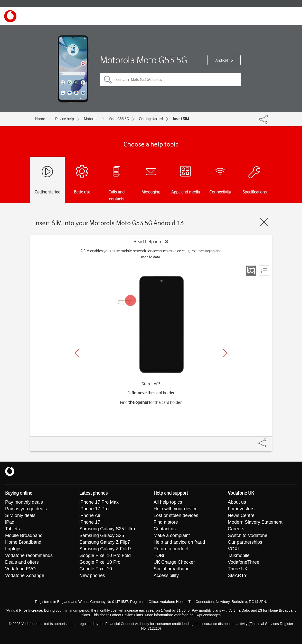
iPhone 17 (90, 522)
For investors (241, 509)
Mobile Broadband (24, 535)
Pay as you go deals (26, 509)
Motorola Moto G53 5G (144, 60)
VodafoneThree (244, 562)
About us (237, 502)
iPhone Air (90, 515)
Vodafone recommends (29, 555)
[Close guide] (264, 222)
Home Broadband (23, 542)
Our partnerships (245, 542)
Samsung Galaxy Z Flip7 (105, 542)
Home (40, 119)
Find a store (166, 522)
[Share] (268, 440)
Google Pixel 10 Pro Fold (105, 555)
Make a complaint (172, 535)
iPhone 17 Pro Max (99, 502)
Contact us (165, 529)
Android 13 (224, 60)
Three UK (238, 569)
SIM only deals (20, 515)
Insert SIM (181, 119)
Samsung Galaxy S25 (102, 535)
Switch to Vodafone (248, 535)
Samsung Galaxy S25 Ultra (107, 529)
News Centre (241, 515)
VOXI (233, 549)
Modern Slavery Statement (255, 522)
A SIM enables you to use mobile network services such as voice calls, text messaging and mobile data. (151, 254)
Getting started (151, 119)
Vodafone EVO (20, 569)
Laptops (13, 549)
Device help (65, 119)
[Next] (225, 353)
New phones (92, 575)
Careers (236, 529)
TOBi (159, 555)
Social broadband (172, 569)
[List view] (264, 271)
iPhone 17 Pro (94, 509)
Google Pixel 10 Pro (100, 562)
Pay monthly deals (24, 502)
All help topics (168, 502)
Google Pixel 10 (96, 569)
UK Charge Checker (174, 562)
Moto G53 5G (119, 119)
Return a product (171, 549)
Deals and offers (22, 562)
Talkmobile (239, 555)
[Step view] (251, 271)
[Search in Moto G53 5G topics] (170, 80)
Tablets (12, 529)
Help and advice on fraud (179, 542)
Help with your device (176, 509)
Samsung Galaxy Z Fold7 (105, 549)
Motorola (91, 119)
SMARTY (237, 575)
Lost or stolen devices (176, 515)
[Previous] (77, 353)
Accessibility (166, 575)
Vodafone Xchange (25, 575)
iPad (10, 522)
